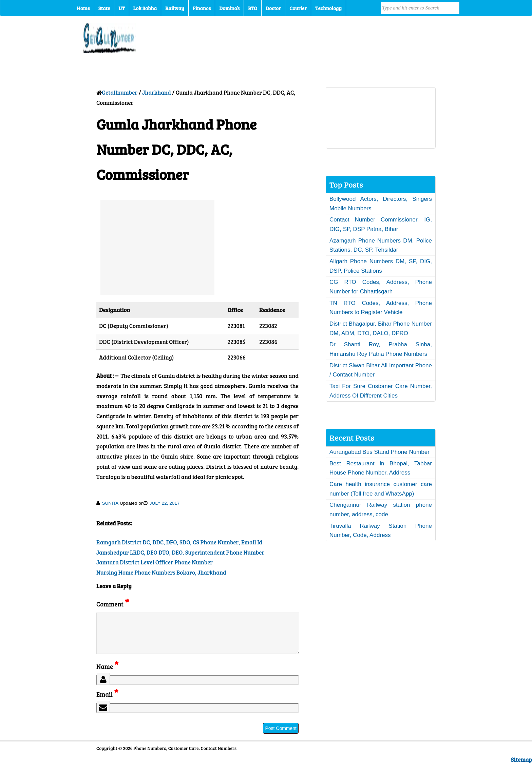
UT (121, 8)
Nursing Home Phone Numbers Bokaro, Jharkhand (161, 572)
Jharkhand (156, 92)
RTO (253, 8)
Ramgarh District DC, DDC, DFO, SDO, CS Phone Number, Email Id (179, 542)
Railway (175, 8)
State (104, 8)
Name (107, 674)
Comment (113, 604)
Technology (328, 8)
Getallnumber (120, 92)
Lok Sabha (145, 8)
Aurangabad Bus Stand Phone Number (379, 452)
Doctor (273, 8)
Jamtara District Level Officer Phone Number (155, 562)
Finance (202, 8)
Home (83, 8)
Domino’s (229, 8)
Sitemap (521, 768)
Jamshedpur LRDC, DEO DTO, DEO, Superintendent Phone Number (180, 552)
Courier (298, 8)
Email (107, 702)
